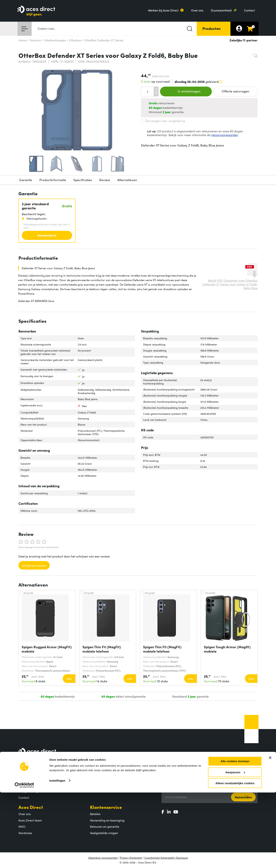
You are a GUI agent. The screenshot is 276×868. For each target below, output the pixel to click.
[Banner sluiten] (270, 833)
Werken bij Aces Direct (163, 10)
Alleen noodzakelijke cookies (235, 859)
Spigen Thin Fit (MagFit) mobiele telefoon (102, 649)
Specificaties (83, 180)
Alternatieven (127, 180)
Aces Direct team (30, 820)
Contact (249, 10)
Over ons (197, 10)
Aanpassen (235, 848)
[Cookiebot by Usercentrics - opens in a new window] (24, 861)
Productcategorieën (104, 778)
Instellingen (57, 856)
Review (105, 180)
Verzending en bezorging (107, 820)
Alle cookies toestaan (235, 837)
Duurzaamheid (221, 10)
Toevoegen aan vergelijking (163, 121)
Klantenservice (106, 807)
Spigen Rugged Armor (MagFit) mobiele (47, 649)
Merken (95, 791)
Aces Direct (31, 807)
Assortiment (103, 772)
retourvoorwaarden (225, 135)
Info (69, 679)
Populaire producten (104, 785)
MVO (22, 826)
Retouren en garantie (105, 826)
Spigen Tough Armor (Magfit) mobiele (227, 649)
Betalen (95, 814)
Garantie (26, 180)
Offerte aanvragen (235, 91)
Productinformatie (53, 180)
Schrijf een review (34, 565)
